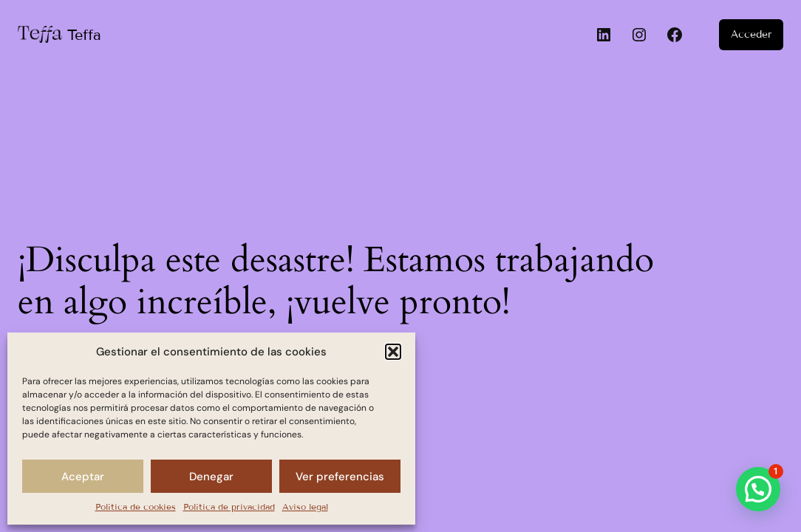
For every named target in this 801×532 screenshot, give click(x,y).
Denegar (211, 477)
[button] (393, 352)
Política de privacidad (229, 507)
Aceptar (83, 477)
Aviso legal (305, 507)
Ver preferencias (340, 477)
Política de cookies (136, 507)
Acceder (751, 34)
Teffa (84, 35)
